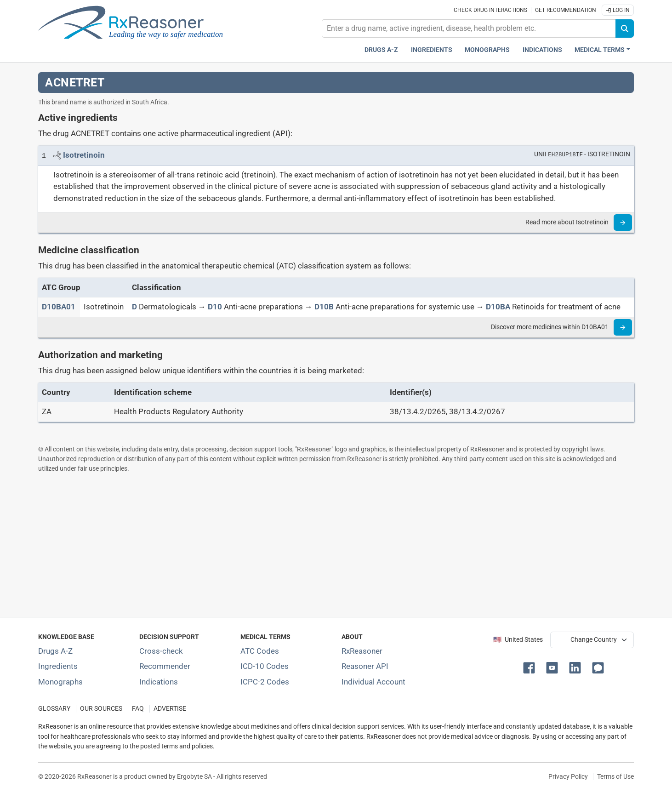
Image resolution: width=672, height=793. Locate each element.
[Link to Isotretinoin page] (84, 155)
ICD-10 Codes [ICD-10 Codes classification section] (265, 666)
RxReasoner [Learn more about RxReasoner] (362, 651)
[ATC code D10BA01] (59, 307)
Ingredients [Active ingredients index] (432, 50)
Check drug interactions (490, 10)
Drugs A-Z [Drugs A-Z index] (381, 50)
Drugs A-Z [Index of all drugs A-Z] (55, 651)
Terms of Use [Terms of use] (615, 776)
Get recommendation (566, 10)
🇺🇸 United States (518, 640)
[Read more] (623, 222)
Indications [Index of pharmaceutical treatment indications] (159, 682)
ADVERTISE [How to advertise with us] (170, 709)
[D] (134, 307)
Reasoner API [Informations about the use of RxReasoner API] (365, 666)
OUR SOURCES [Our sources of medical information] (101, 709)
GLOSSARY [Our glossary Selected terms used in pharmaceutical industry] (54, 709)
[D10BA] (498, 307)
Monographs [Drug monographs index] (487, 50)
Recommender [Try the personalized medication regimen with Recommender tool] (165, 666)
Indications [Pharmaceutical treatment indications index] (542, 50)
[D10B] (324, 307)
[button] (531, 667)
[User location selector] (592, 640)
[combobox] (469, 29)
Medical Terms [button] (600, 50)
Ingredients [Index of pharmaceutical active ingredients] (58, 666)
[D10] (215, 307)
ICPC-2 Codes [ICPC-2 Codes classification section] (265, 682)
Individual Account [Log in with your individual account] (373, 682)
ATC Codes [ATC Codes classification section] (260, 651)
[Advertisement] (314, 545)
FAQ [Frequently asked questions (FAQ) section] (138, 709)
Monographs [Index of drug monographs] (60, 682)
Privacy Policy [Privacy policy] (568, 776)
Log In (618, 10)
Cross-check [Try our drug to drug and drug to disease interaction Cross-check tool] (161, 651)
